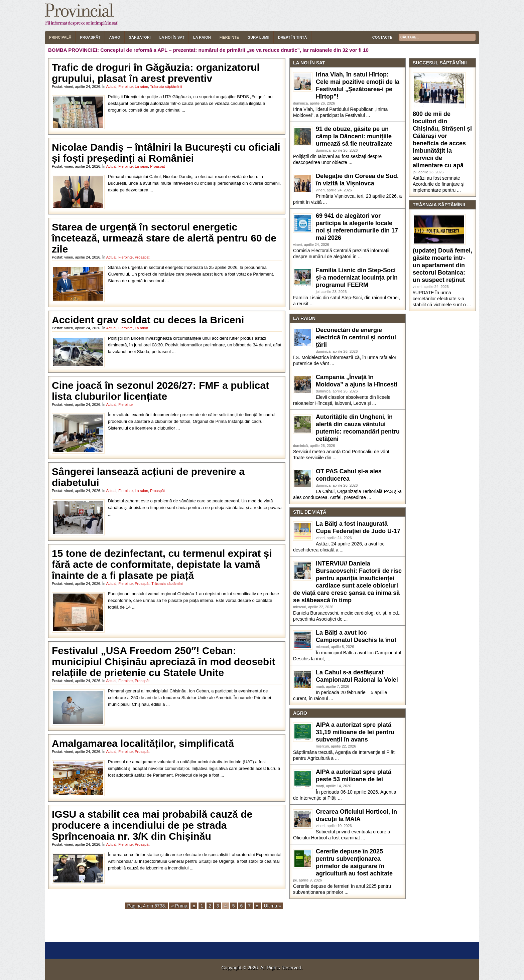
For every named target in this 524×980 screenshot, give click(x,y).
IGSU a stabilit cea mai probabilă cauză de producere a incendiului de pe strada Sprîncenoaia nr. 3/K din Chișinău (152, 825)
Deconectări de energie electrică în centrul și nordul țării (356, 337)
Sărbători (140, 37)
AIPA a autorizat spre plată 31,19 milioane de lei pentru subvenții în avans (355, 732)
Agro (115, 37)
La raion (202, 37)
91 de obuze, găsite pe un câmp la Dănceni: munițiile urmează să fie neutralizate (354, 136)
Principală (60, 37)
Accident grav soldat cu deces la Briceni (148, 320)
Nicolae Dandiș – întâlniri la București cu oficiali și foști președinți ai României (166, 153)
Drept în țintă (293, 37)
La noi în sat (172, 37)
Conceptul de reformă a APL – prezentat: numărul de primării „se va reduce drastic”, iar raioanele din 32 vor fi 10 (234, 50)
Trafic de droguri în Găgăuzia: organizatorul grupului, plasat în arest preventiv (156, 73)
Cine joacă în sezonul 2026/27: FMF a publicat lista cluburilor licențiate (160, 391)
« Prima (179, 906)
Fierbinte (229, 37)
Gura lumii (258, 37)
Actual (111, 87)
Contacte (382, 37)
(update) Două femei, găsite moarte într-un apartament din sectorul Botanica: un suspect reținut (442, 265)
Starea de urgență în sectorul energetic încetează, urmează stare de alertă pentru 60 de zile (164, 238)
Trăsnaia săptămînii (166, 87)
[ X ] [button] (92, 936)
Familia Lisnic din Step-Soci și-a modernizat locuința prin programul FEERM (357, 278)
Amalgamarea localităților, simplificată (143, 743)
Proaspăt (90, 37)
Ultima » (273, 906)
